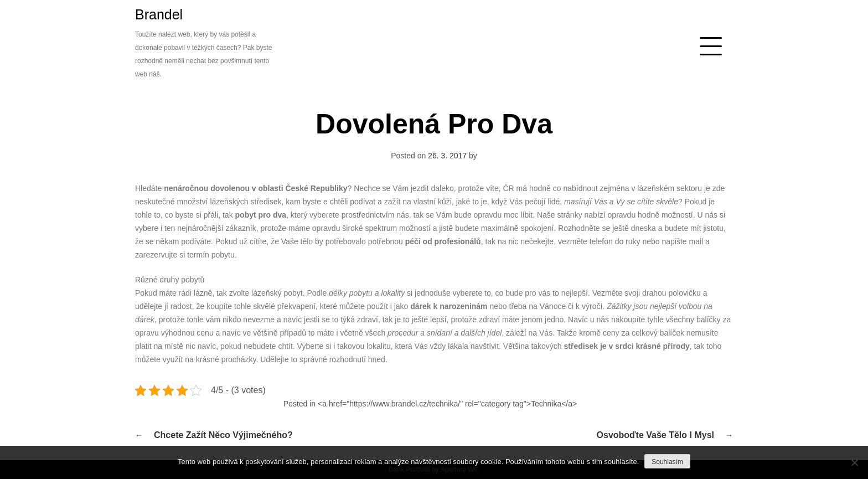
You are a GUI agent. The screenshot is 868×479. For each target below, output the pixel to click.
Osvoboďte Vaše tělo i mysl (655, 435)
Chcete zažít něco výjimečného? (223, 435)
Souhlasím (667, 462)
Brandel (159, 14)
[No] (854, 462)
